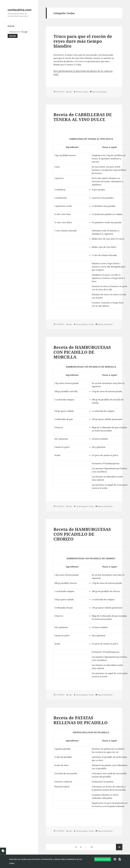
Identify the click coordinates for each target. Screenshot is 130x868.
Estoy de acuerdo (103, 859)
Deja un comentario (99, 92)
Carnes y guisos (82, 324)
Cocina (91, 324)
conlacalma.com (20, 10)
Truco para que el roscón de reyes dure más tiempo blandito (83, 41)
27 (93, 846)
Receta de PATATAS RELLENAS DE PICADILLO (80, 720)
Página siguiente (119, 847)
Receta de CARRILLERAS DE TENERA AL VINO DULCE (83, 117)
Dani (70, 92)
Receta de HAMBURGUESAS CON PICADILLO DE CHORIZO (82, 534)
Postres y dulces (82, 92)
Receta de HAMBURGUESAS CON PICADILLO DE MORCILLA (82, 352)
